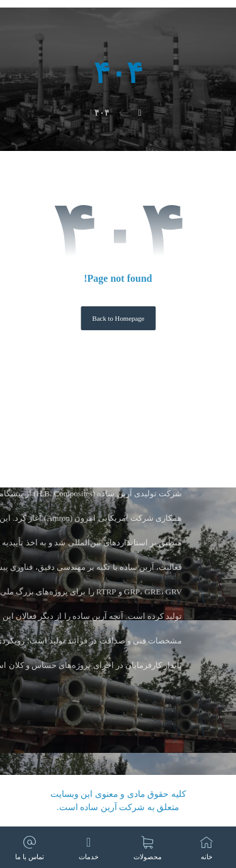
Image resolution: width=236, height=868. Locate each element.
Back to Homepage (118, 318)
